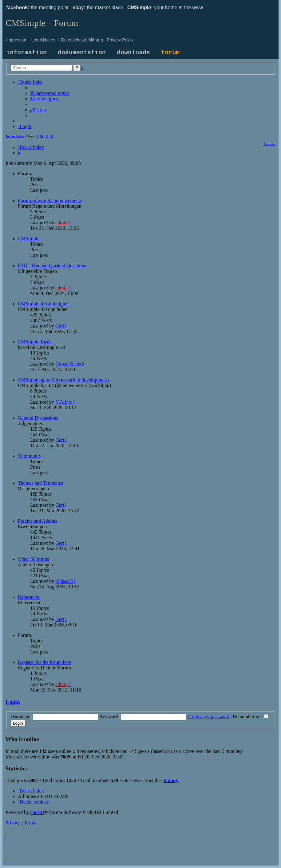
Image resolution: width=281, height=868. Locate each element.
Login (13, 702)
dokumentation (82, 53)
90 (52, 136)
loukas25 (64, 581)
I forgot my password (208, 717)
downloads (133, 53)
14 (42, 136)
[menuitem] (50, 93)
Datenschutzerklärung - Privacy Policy (97, 40)
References (29, 597)
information (26, 53)
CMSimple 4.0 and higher (43, 304)
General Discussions (38, 418)
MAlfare (64, 402)
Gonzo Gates (68, 364)
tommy (171, 780)
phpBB (37, 812)
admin (61, 223)
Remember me (250, 717)
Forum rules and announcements (50, 201)
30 (47, 136)
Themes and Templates (40, 483)
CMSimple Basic (35, 342)
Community (30, 456)
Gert (60, 326)
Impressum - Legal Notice (31, 40)
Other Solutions (33, 559)
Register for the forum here (45, 662)
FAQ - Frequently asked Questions (52, 266)
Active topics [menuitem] (15, 136)
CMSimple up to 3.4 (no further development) (63, 380)
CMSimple (29, 239)
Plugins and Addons (38, 521)
